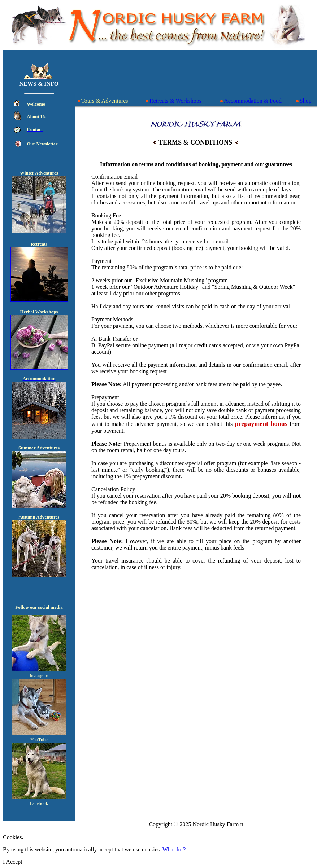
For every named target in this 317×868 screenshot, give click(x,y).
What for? (174, 849)
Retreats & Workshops (173, 101)
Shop (303, 101)
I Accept (13, 862)
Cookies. (13, 837)
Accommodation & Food (251, 101)
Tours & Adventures (103, 101)
